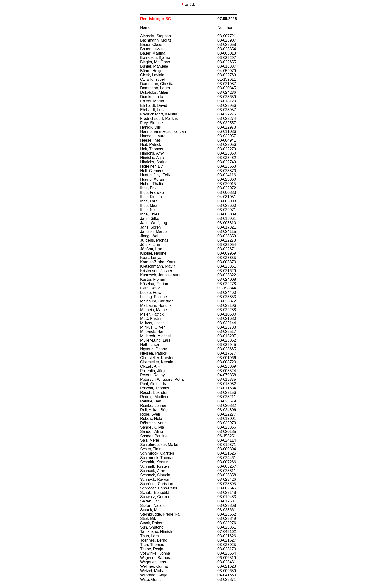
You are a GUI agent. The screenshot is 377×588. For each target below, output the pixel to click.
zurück (190, 4)
